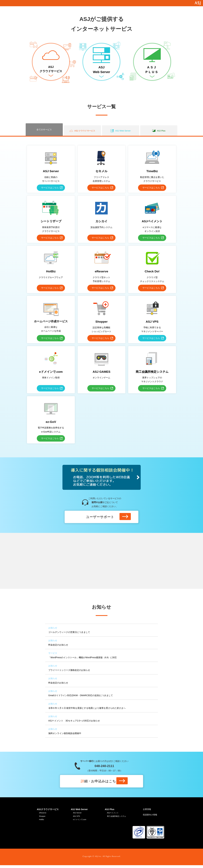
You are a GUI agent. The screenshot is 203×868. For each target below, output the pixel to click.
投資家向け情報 (151, 817)
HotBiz (42, 822)
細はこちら (100, 783)
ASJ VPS (77, 818)
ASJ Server (78, 815)
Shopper (43, 818)
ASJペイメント (113, 815)
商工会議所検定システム (117, 818)
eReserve (43, 815)
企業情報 (147, 811)
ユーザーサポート (100, 519)
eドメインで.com (80, 822)
